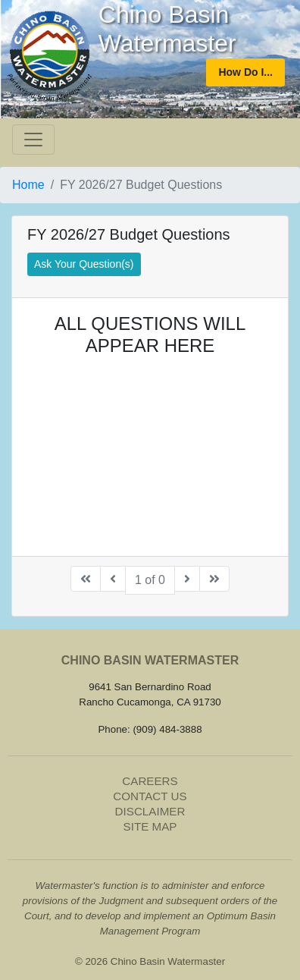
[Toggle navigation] (33, 140)
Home (28, 185)
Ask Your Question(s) (84, 264)
